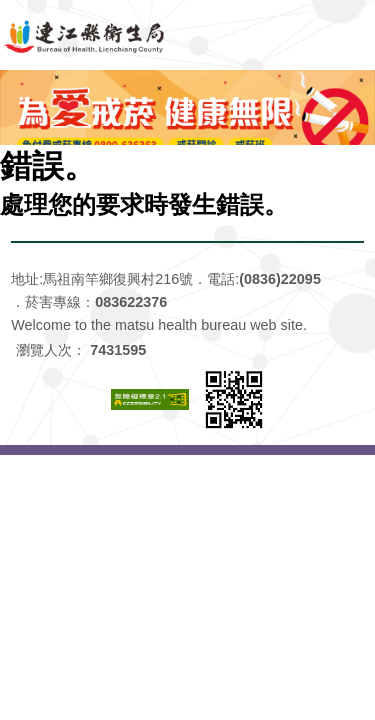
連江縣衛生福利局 (188, 35)
